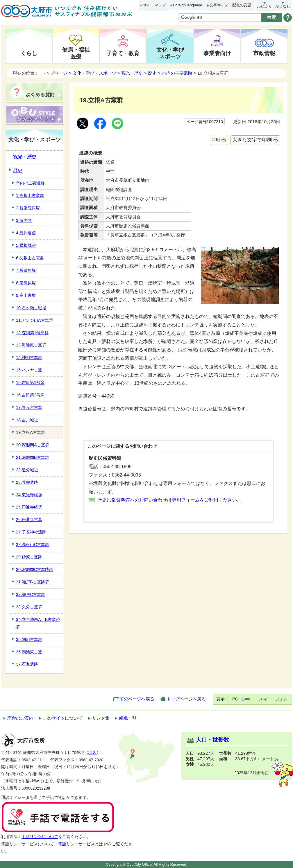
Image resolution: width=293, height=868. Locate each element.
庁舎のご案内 (20, 718)
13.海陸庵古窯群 (31, 345)
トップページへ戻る (186, 699)
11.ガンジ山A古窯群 (35, 320)
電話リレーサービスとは (83, 844)
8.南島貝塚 (26, 283)
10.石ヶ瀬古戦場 (31, 308)
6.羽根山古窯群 (30, 258)
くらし (29, 53)
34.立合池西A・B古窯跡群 (38, 623)
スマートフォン (273, 699)
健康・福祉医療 (76, 53)
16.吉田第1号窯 (30, 382)
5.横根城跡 (26, 245)
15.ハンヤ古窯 (29, 370)
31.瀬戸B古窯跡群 (33, 582)
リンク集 (101, 718)
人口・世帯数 (212, 740)
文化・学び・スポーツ (94, 73)
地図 (92, 753)
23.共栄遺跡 (27, 482)
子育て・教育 (123, 53)
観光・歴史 (132, 73)
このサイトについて (63, 718)
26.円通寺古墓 (29, 520)
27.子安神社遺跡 (31, 532)
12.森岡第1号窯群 (32, 333)
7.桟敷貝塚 (26, 270)
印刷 (216, 140)
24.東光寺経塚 (29, 495)
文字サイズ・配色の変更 (230, 5)
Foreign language (187, 5)
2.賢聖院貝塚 (28, 208)
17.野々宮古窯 (29, 407)
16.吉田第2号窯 (30, 395)
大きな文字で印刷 (252, 140)
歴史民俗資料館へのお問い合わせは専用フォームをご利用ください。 (169, 500)
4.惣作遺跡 (26, 233)
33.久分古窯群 (29, 607)
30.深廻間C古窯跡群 (35, 569)
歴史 (152, 73)
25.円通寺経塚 (29, 507)
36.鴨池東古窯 (29, 652)
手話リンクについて (40, 837)
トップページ (54, 73)
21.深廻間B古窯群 (33, 457)
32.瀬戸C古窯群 (31, 594)
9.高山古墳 (26, 295)
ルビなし (283, 6)
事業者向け (217, 53)
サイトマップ (154, 5)
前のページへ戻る (137, 699)
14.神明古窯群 (29, 357)
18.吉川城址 (27, 420)
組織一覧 (128, 718)
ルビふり (265, 6)
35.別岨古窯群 (29, 639)
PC (235, 699)
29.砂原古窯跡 (29, 557)
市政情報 (264, 53)
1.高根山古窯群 (30, 195)
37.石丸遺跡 (27, 664)
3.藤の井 (24, 220)
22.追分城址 (27, 470)
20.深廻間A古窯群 (33, 445)
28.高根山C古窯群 (33, 544)
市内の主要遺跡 (177, 73)
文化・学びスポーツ (170, 53)
